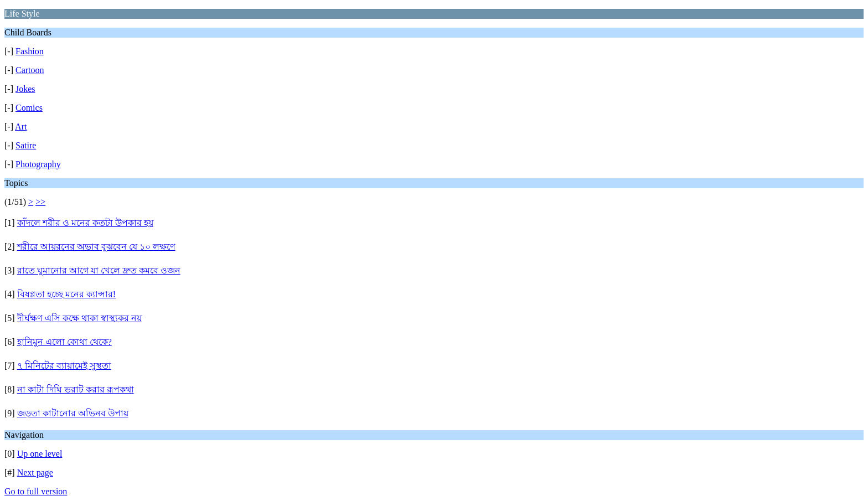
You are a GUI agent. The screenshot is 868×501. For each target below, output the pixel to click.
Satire (26, 145)
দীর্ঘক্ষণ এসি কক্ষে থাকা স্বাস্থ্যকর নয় (79, 318)
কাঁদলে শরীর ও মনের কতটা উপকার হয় (85, 223)
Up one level (40, 454)
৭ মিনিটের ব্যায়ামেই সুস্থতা (64, 366)
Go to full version (36, 491)
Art (21, 126)
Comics (29, 108)
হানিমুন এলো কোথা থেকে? (64, 342)
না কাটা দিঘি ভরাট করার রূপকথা (76, 389)
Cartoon (30, 70)
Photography (38, 164)
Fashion (30, 51)
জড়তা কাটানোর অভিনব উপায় (73, 413)
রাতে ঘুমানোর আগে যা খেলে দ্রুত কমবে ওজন (99, 270)
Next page (35, 472)
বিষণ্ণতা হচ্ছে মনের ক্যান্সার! (66, 294)
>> (40, 202)
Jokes (25, 89)
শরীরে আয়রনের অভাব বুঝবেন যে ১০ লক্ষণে (96, 247)
